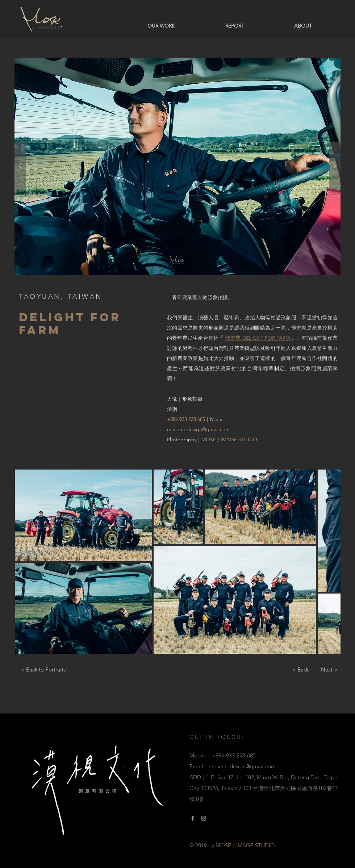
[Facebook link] (193, 818)
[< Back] (300, 669)
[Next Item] (328, 561)
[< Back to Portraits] (43, 669)
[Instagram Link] (204, 818)
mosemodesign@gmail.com (198, 429)
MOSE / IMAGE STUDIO (229, 439)
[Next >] (329, 669)
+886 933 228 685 (186, 419)
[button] (177, 166)
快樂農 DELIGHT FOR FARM (258, 338)
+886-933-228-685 (234, 755)
